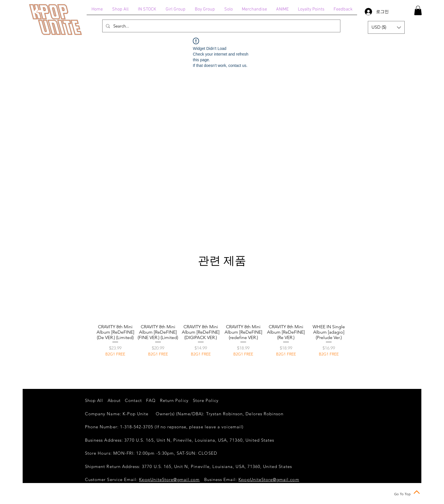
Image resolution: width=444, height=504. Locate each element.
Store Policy (206, 400)
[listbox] (386, 27)
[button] (418, 10)
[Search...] (221, 26)
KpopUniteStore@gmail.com (169, 479)
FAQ (151, 400)
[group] (222, 323)
